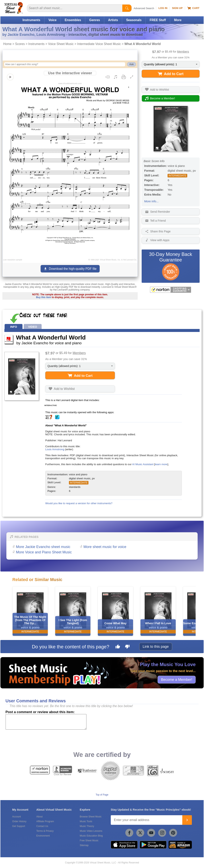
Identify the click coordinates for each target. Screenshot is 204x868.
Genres (95, 20)
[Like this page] (118, 647)
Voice (52, 20)
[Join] (187, 820)
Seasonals (134, 20)
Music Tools (86, 821)
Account (16, 817)
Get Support (19, 826)
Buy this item (44, 297)
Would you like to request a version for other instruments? (79, 503)
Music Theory (87, 826)
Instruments (31, 20)
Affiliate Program (45, 821)
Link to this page (156, 647)
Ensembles (73, 20)
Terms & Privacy (45, 831)
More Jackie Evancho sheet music (43, 547)
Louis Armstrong (55, 449)
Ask (131, 64)
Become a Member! (177, 679)
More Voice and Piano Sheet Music (44, 552)
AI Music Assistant (143, 464)
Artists (113, 20)
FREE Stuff (158, 20)
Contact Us (42, 826)
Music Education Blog (91, 836)
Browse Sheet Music (91, 817)
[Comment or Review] (46, 722)
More (178, 20)
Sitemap (84, 845)
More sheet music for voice (105, 547)
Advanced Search (144, 8)
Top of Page (102, 795)
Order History (19, 821)
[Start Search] (127, 8)
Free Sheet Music (89, 841)
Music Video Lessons (91, 831)
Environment (43, 836)
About (39, 817)
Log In (163, 8)
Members (183, 52)
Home (7, 44)
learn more (161, 464)
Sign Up (177, 8)
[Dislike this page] (127, 647)
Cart (193, 8)
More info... (151, 201)
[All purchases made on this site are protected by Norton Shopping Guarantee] (171, 290)
